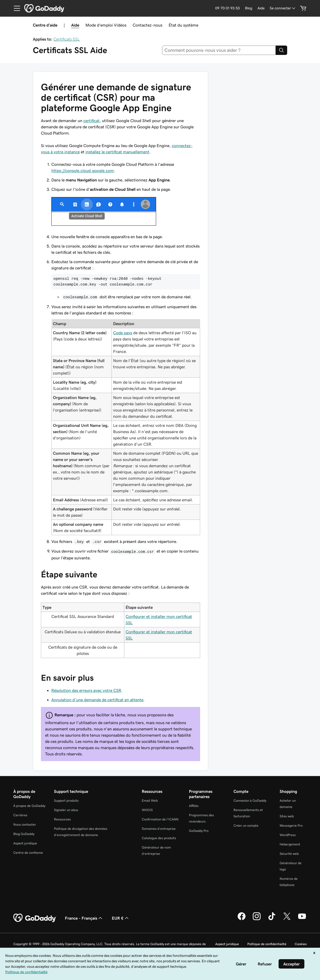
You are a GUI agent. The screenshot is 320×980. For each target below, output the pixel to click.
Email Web (150, 801)
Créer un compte (246, 826)
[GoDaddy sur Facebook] (242, 919)
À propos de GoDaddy (29, 806)
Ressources (62, 819)
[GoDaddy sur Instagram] (257, 919)
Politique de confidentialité (267, 944)
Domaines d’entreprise (159, 829)
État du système (183, 25)
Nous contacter (25, 824)
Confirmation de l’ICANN (160, 819)
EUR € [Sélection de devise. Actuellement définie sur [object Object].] (121, 918)
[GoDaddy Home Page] (35, 918)
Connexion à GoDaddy (250, 801)
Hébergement (290, 844)
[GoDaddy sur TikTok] (272, 919)
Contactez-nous (147, 25)
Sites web (287, 816)
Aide (75, 25)
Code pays (123, 333)
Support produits (66, 801)
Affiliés (194, 806)
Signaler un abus (66, 810)
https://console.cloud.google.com (83, 170)
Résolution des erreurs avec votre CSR (86, 690)
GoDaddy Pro (199, 831)
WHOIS (147, 810)
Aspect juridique (25, 843)
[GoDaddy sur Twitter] (287, 919)
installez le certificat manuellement (117, 152)
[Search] (281, 50)
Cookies (301, 944)
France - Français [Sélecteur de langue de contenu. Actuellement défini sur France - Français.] (84, 918)
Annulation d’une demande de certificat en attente (97, 700)
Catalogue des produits (159, 838)
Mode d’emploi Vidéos (106, 25)
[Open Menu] (15, 8)
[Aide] (261, 8)
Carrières (20, 815)
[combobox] (219, 50)
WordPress (288, 835)
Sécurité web (289, 854)
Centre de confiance (28, 853)
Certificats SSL (67, 39)
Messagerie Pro (291, 826)
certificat (91, 121)
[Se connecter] (283, 8)
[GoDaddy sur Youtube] (302, 919)
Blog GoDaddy (24, 834)
